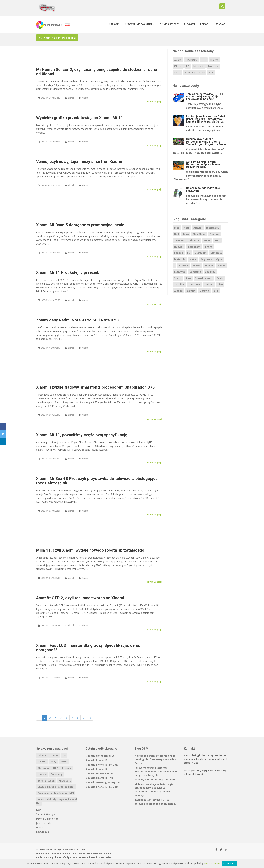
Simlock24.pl (43, 853)
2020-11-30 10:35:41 (50, 142)
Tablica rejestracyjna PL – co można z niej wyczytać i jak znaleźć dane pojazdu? (205, 97)
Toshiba (179, 284)
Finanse (195, 240)
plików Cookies (212, 863)
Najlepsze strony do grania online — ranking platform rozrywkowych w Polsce (157, 759)
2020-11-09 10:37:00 (50, 459)
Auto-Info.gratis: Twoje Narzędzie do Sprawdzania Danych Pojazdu (203, 164)
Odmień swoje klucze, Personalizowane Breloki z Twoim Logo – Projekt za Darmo (207, 142)
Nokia (177, 72)
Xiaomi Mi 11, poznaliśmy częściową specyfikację (82, 435)
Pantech (184, 265)
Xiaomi (47, 38)
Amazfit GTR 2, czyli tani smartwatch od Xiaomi (80, 598)
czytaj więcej (155, 102)
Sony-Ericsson (204, 278)
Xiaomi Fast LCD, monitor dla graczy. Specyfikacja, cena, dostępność (88, 648)
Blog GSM (189, 24)
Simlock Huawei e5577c (99, 774)
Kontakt (220, 24)
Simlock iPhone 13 (96, 760)
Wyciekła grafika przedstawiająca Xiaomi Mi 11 (79, 118)
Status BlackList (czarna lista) (56, 787)
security (210, 272)
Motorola (213, 66)
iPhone (178, 66)
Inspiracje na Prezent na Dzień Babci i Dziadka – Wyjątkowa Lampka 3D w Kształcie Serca (205, 119)
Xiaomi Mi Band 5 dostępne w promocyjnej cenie (80, 225)
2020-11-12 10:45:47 (50, 348)
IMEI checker (64, 853)
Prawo (197, 265)
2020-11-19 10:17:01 (50, 253)
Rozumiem (229, 863)
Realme (209, 265)
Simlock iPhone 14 (96, 769)
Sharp (178, 278)
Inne (177, 228)
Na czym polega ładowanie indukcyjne (203, 189)
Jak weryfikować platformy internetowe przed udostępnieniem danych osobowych (156, 771)
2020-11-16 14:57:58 (50, 300)
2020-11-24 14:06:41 (50, 185)
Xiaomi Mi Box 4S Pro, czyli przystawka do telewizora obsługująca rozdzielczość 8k (97, 481)
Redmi (222, 265)
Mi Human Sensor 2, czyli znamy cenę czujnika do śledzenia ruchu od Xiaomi (96, 72)
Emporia (214, 234)
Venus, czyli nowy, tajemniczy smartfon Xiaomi (79, 162)
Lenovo (179, 253)
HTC (204, 60)
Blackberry (191, 60)
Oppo (219, 259)
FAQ (38, 810)
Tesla (220, 278)
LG (188, 66)
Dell (177, 234)
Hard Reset (79, 853)
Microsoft (199, 66)
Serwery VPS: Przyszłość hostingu (155, 780)
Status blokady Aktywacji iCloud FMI (56, 801)
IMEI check (98, 853)
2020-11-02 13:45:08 (50, 578)
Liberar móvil (61, 857)
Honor (207, 240)
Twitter (209, 284)
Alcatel (178, 60)
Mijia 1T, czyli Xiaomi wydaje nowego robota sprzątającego (90, 550)
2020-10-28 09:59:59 (50, 625)
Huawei (214, 60)
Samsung (190, 72)
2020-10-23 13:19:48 (50, 678)
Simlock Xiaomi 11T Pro (99, 778)
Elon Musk (199, 234)
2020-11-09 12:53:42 (50, 415)
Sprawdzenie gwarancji (140, 24)
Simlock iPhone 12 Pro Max (101, 787)
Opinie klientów (169, 24)
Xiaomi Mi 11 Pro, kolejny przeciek (68, 272)
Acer (186, 228)
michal (71, 98)
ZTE (211, 72)
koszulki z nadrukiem (101, 857)
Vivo (220, 284)
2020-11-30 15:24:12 (50, 98)
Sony (202, 72)
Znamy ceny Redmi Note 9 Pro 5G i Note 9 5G (78, 320)
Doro (186, 234)
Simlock (115, 24)
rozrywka (180, 272)
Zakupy (191, 291)
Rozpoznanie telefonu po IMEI (56, 793)
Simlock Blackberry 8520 (100, 756)
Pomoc (205, 24)
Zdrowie (205, 291)
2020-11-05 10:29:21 (50, 511)
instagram (194, 247)
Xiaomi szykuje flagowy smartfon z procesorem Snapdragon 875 (95, 387)
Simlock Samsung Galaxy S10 (103, 782)
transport (194, 284)
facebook (180, 240)
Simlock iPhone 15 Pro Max (101, 765)
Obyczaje (206, 259)
